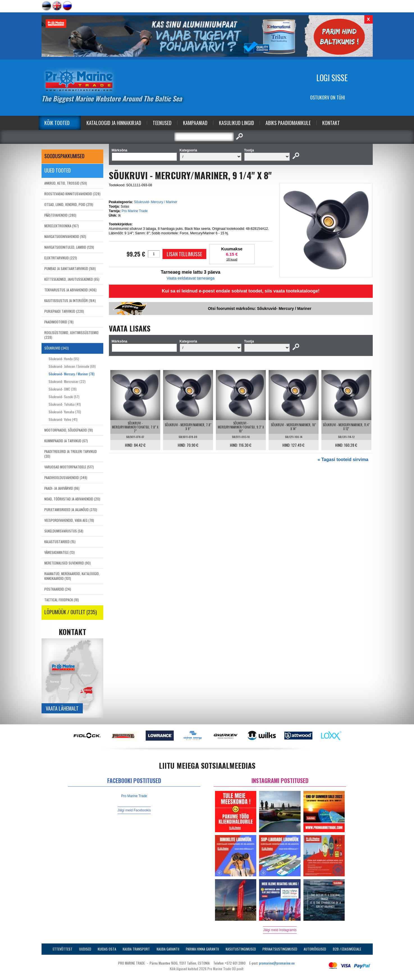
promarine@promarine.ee (277, 963)
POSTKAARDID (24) (58, 589)
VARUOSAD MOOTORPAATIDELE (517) (69, 467)
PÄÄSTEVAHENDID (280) (60, 215)
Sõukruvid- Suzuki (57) (64, 397)
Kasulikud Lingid (236, 123)
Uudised (85, 949)
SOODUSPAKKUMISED (64, 156)
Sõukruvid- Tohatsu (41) (65, 404)
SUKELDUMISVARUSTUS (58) (64, 531)
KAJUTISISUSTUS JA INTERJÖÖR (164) (70, 300)
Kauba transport (136, 949)
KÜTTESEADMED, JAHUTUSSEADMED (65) (72, 279)
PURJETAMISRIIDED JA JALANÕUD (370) (71, 510)
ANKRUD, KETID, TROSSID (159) (66, 183)
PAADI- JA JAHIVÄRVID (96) (62, 488)
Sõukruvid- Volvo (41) (63, 419)
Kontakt (331, 123)
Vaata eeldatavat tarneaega (190, 278)
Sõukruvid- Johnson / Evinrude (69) (72, 366)
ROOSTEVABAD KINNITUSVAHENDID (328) (72, 194)
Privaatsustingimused (280, 949)
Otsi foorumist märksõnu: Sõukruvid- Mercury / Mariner (260, 308)
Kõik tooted (57, 123)
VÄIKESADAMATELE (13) (60, 552)
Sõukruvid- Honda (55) (64, 359)
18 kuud (232, 259)
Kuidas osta (107, 949)
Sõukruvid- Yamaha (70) (65, 412)
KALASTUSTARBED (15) (60, 542)
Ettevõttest (63, 949)
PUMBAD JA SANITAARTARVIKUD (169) (70, 268)
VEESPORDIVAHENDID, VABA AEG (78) (69, 520)
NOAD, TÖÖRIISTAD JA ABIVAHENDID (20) (72, 499)
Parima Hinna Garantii (202, 949)
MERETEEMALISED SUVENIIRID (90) (68, 563)
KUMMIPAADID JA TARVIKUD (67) (66, 441)
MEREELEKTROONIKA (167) (62, 226)
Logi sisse (332, 78)
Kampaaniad (195, 123)
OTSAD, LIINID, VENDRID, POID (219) (69, 204)
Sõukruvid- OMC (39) (63, 389)
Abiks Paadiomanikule (288, 123)
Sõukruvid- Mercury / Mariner (156, 202)
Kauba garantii (168, 949)
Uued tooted (58, 170)
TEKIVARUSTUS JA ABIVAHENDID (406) (70, 290)
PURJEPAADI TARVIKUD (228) (64, 311)
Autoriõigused (315, 949)
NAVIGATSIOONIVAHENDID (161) (65, 236)
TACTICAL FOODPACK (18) (62, 600)
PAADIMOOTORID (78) (59, 322)
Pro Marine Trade (135, 211)
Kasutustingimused (241, 949)
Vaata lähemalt (62, 708)
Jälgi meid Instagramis (280, 930)
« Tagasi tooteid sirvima (343, 460)
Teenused (162, 123)
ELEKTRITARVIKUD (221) (61, 258)
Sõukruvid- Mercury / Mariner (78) (72, 374)
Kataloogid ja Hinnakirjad (114, 123)
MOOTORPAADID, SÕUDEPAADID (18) (69, 430)
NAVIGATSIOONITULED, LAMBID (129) (69, 247)
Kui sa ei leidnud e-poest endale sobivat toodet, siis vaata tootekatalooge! (241, 291)
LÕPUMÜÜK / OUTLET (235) (71, 612)
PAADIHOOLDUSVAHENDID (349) (66, 477)
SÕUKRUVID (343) (57, 348)
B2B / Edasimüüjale (347, 949)
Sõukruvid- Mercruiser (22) (67, 381)
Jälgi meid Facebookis (134, 810)
